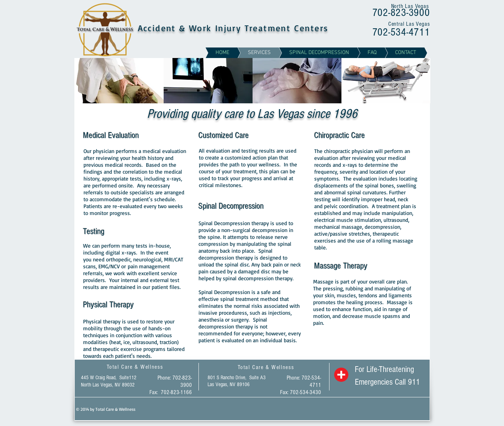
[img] (119, 81)
